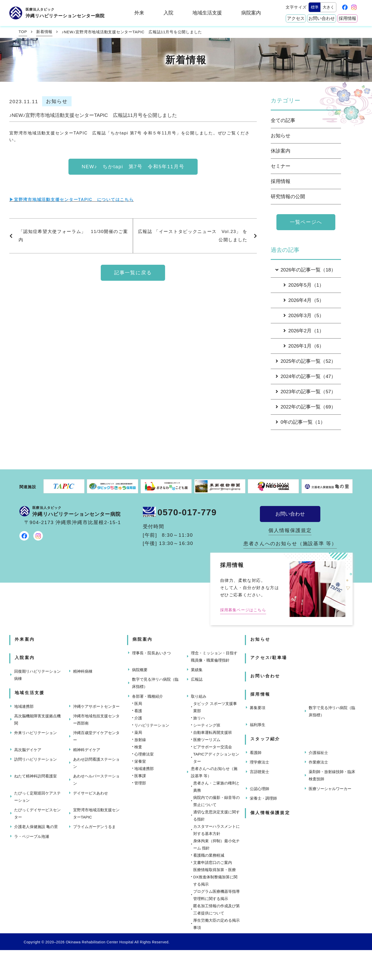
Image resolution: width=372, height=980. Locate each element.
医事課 (140, 776)
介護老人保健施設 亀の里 (36, 827)
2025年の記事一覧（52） (306, 361)
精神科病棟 (83, 671)
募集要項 (258, 708)
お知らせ (281, 136)
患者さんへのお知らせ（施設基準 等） (290, 544)
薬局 (138, 732)
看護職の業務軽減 (209, 855)
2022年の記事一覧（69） (306, 407)
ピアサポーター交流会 (213, 747)
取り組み (199, 696)
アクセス (296, 18)
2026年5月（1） (304, 285)
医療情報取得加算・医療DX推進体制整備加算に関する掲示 (215, 877)
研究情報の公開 (288, 196)
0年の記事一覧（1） (300, 422)
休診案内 (281, 151)
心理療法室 (144, 754)
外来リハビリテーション (36, 733)
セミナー (281, 166)
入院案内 (25, 658)
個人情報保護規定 (290, 530)
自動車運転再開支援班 (213, 732)
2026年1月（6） (304, 346)
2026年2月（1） (304, 331)
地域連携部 (24, 706)
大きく (328, 7)
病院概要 (140, 670)
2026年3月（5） (304, 315)
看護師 (256, 753)
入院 (168, 13)
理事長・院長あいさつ (151, 653)
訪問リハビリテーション (36, 759)
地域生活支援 (207, 13)
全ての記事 (283, 120)
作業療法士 (318, 762)
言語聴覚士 (259, 772)
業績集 (197, 670)
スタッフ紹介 (265, 739)
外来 (139, 13)
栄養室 (140, 761)
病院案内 (251, 13)
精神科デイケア (87, 750)
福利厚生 (258, 725)
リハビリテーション (152, 725)
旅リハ (199, 718)
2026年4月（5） (304, 300)
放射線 (140, 740)
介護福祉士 (318, 753)
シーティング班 (207, 725)
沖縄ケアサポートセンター (96, 706)
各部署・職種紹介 (148, 696)
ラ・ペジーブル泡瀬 (32, 836)
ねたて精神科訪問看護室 (36, 776)
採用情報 (347, 18)
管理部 (140, 783)
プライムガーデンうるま (94, 827)
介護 (138, 718)
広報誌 (197, 679)
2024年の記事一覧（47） (306, 376)
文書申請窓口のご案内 (213, 862)
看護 (138, 711)
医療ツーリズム (207, 740)
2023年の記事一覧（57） (306, 392)
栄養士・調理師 (263, 798)
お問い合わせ (322, 18)
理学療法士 (259, 762)
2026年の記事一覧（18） (305, 270)
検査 (138, 747)
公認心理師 (259, 789)
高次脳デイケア (28, 750)
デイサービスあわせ (91, 793)
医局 (138, 704)
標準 (315, 7)
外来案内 (25, 639)
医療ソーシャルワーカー (330, 789)
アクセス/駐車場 (269, 658)
